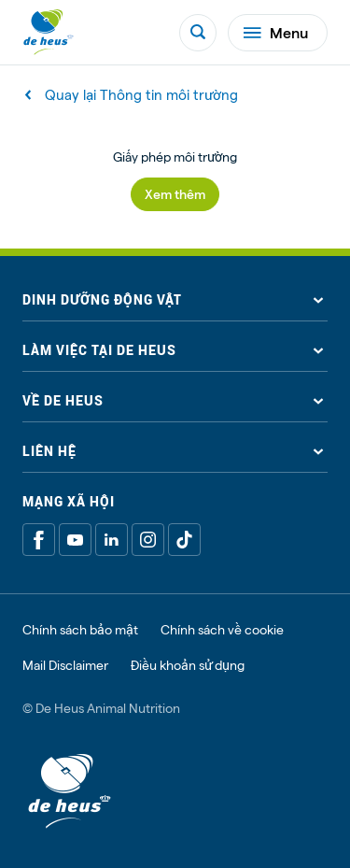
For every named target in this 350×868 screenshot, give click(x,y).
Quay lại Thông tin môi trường (132, 95)
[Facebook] (39, 540)
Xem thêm (175, 194)
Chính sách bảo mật (80, 630)
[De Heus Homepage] (49, 32)
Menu (276, 32)
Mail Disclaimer (65, 665)
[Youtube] (75, 540)
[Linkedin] (112, 540)
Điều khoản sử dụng (188, 665)
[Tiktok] (184, 540)
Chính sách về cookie (222, 630)
